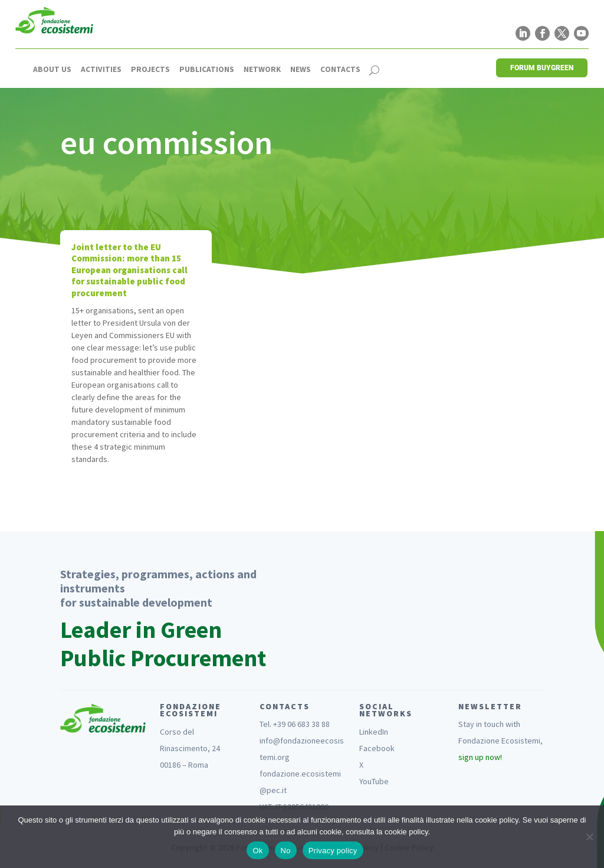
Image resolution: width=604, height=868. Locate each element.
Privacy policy (333, 851)
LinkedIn (374, 732)
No (286, 851)
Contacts (340, 70)
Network (262, 70)
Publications (207, 70)
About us (52, 70)
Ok (257, 851)
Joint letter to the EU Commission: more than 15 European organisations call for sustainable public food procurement (129, 270)
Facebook (377, 748)
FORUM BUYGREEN (542, 68)
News (301, 70)
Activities (101, 70)
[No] (589, 837)
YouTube (374, 781)
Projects (150, 70)
